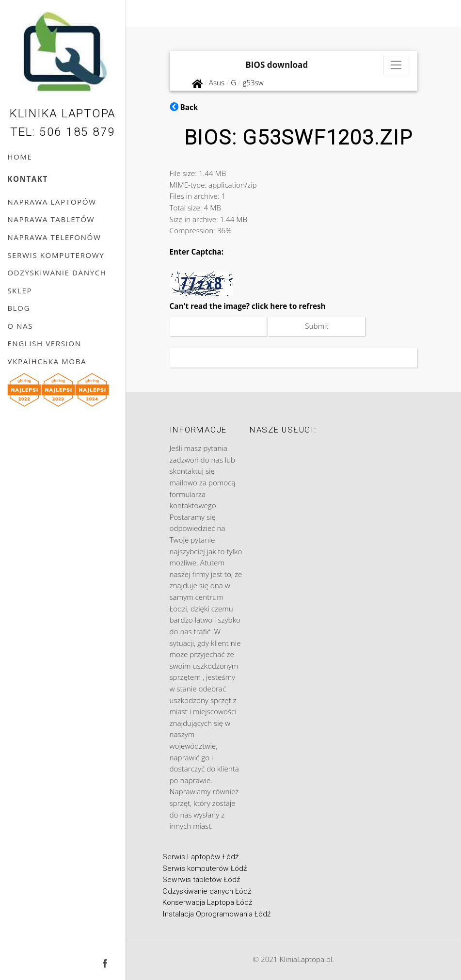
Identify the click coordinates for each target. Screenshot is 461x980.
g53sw (253, 82)
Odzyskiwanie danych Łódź (207, 891)
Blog (19, 308)
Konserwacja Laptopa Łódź (207, 902)
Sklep (20, 290)
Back (184, 107)
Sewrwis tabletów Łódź (201, 880)
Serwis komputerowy (56, 255)
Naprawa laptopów (52, 202)
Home (20, 157)
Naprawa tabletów (51, 219)
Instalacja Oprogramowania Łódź (216, 914)
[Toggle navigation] (396, 65)
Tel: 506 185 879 (63, 132)
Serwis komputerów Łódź (205, 868)
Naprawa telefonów (54, 237)
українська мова (47, 361)
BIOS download (277, 65)
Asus (217, 82)
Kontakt (28, 179)
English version (44, 343)
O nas (20, 326)
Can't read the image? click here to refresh (248, 306)
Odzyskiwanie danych (57, 273)
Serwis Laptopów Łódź (200, 857)
